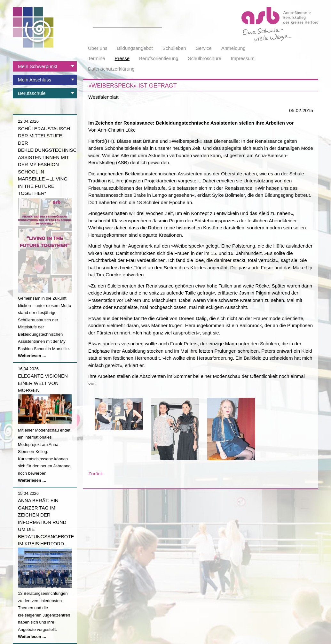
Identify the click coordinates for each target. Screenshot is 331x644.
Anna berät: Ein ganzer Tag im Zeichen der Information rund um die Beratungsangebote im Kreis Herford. (46, 522)
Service (204, 48)
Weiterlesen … (32, 356)
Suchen (159, 24)
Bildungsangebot (135, 48)
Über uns (98, 48)
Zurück (96, 474)
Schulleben (174, 48)
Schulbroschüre (205, 58)
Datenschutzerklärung (111, 69)
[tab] (45, 66)
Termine (96, 58)
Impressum (243, 58)
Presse (122, 58)
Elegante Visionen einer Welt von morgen (43, 383)
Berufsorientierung (159, 58)
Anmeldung (233, 48)
